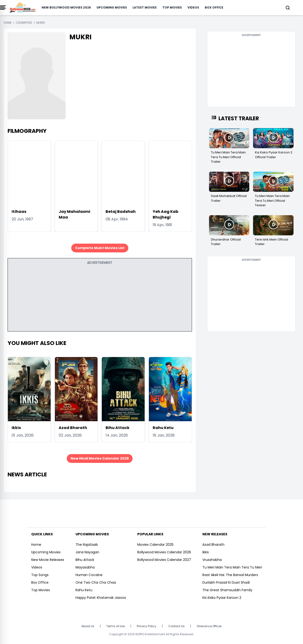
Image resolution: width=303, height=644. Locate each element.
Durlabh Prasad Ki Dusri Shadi (226, 582)
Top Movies (172, 7)
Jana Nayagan (87, 552)
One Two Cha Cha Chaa (96, 582)
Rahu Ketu (163, 428)
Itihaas (19, 212)
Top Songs (40, 575)
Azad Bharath (73, 428)
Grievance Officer (209, 626)
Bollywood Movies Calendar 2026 (164, 552)
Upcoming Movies (112, 7)
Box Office (214, 7)
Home (36, 545)
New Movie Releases (48, 560)
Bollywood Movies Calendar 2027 (164, 560)
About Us (88, 626)
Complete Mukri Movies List (100, 248)
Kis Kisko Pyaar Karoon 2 (222, 598)
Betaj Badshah (121, 212)
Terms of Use (116, 626)
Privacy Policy (147, 626)
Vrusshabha (212, 560)
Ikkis (16, 428)
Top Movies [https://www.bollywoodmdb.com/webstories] (41, 590)
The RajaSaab (87, 545)
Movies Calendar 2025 (155, 545)
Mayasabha (85, 567)
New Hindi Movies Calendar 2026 (100, 458)
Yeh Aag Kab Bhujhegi (165, 214)
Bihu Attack (118, 428)
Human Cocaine (89, 575)
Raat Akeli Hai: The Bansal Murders (230, 575)
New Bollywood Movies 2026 (66, 7)
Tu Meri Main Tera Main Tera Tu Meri (232, 567)
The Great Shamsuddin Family (227, 590)
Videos (193, 7)
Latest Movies (145, 7)
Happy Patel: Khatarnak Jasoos (101, 598)
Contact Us (176, 626)
